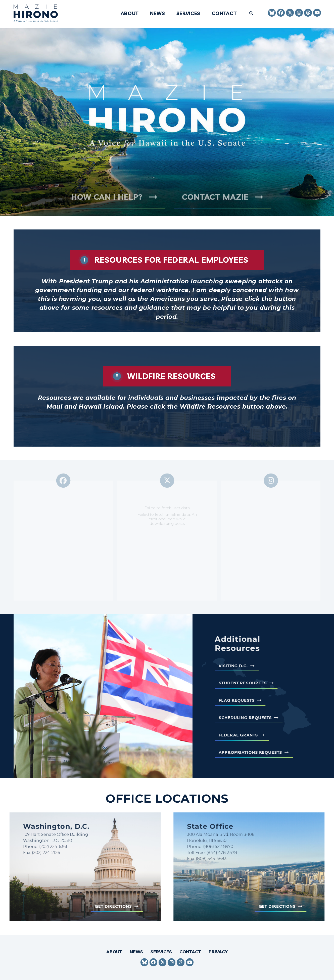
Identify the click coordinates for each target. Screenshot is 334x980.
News (157, 14)
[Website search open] (249, 14)
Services (188, 14)
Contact (224, 14)
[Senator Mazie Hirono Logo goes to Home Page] (39, 14)
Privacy (218, 952)
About (129, 14)
